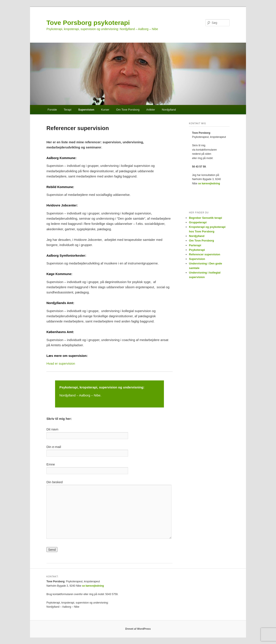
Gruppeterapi (198, 222)
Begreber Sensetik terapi (205, 218)
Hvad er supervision (61, 363)
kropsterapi (88, 387)
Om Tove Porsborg (128, 110)
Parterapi (195, 245)
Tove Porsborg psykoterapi (88, 23)
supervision (108, 387)
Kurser (105, 110)
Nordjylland (169, 110)
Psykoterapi (69, 387)
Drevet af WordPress (138, 629)
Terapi (67, 110)
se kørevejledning (209, 184)
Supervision (86, 110)
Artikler (151, 110)
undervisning (133, 387)
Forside (52, 110)
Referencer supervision (205, 254)
